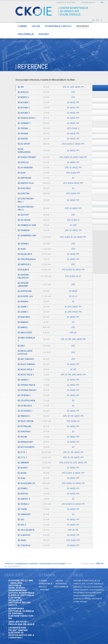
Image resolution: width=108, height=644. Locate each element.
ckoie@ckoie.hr (88, 3)
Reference (83, 26)
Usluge (36, 26)
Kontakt (44, 34)
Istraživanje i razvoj (58, 26)
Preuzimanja (26, 34)
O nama (22, 26)
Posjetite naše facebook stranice (101, 20)
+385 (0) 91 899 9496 (66, 3)
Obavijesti (97, 20)
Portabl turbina (93, 20)
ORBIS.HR (99, 564)
